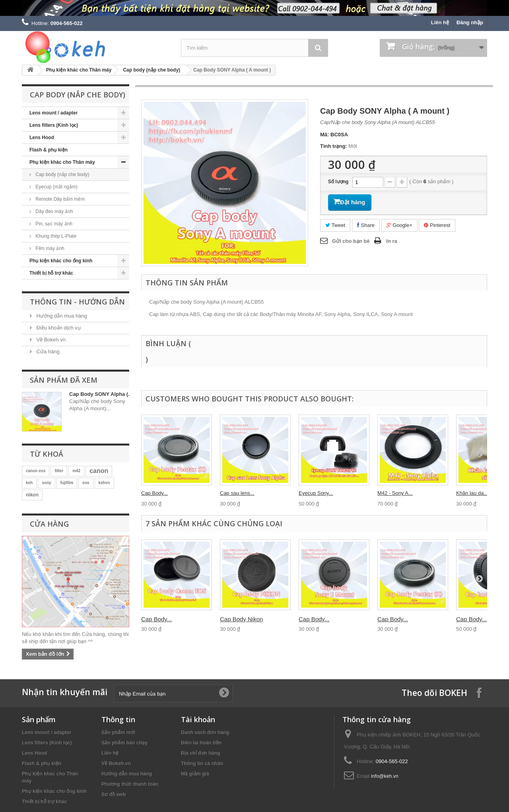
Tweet (335, 223)
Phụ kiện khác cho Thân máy (79, 70)
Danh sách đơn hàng (205, 733)
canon (99, 471)
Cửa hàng (47, 352)
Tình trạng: (334, 146)
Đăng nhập (470, 22)
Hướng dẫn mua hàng (61, 316)
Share (366, 223)
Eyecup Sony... (316, 493)
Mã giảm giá (195, 774)
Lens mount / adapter (53, 113)
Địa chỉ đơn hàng (201, 753)
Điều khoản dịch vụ (58, 328)
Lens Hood (42, 138)
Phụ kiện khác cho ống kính (61, 261)
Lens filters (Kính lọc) (54, 125)
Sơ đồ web (114, 795)
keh (29, 483)
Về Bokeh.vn (50, 340)
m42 (76, 471)
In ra (391, 239)
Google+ (399, 223)
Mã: (324, 135)
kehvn (104, 483)
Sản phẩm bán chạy (124, 743)
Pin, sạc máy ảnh (53, 224)
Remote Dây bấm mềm (59, 199)
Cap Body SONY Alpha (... (101, 394)
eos (86, 483)
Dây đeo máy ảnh (54, 211)
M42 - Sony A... (395, 493)
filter (59, 471)
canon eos (36, 471)
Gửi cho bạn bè (351, 239)
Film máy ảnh (49, 248)
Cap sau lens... (237, 493)
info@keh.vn (385, 776)
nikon (32, 495)
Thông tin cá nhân (202, 764)
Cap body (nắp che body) (152, 70)
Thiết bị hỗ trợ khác (51, 273)
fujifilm (67, 483)
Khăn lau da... (472, 493)
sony (46, 483)
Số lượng (338, 182)
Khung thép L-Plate (55, 236)
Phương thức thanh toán (130, 784)
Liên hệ (440, 22)
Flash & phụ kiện (49, 150)
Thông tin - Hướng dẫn (77, 302)
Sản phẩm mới (118, 733)
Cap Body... (154, 493)
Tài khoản (198, 719)
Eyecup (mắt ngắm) (56, 187)
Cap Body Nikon (241, 619)
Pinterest (437, 223)
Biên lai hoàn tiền (201, 743)
